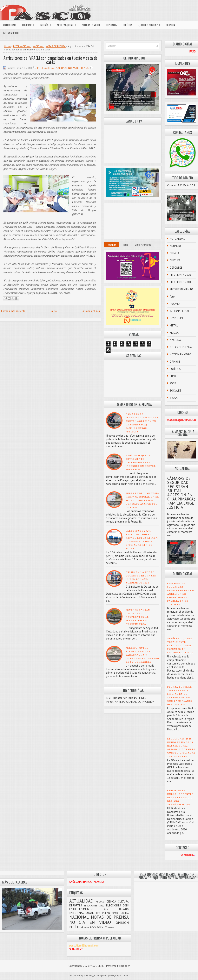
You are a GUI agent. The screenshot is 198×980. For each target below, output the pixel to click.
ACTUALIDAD (9, 25)
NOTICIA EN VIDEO (91, 25)
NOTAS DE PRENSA (56, 46)
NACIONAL (38, 46)
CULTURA (175, 260)
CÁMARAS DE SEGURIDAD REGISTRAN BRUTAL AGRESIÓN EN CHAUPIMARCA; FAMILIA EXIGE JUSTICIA (181, 493)
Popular (111, 245)
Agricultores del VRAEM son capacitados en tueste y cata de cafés (51, 60)
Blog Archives (143, 245)
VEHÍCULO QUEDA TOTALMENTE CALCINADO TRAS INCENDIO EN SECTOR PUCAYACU (141, 463)
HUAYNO (175, 304)
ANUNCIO (175, 246)
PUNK (173, 376)
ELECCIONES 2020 (180, 275)
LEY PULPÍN (176, 318)
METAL (174, 326)
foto (172, 297)
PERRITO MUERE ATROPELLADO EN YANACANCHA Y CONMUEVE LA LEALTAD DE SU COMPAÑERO (142, 655)
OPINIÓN (171, 25)
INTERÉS (47, 24)
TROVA (174, 398)
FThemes (125, 975)
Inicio (54, 311)
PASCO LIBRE (97, 966)
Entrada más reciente (13, 311)
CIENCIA (174, 253)
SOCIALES (175, 391)
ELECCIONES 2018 (180, 282)
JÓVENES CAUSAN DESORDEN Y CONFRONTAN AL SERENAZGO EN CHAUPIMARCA (138, 617)
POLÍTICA (128, 25)
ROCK (173, 383)
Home (8, 46)
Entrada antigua (91, 311)
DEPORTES (111, 25)
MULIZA (174, 333)
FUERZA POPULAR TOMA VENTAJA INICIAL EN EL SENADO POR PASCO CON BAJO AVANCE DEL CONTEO (142, 500)
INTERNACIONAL (11, 33)
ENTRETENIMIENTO (181, 289)
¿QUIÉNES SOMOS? (151, 24)
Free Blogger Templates (95, 975)
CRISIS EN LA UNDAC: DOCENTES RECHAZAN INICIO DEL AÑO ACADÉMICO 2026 (180, 798)
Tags (125, 245)
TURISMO (29, 24)
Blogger (125, 966)
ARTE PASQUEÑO (68, 24)
